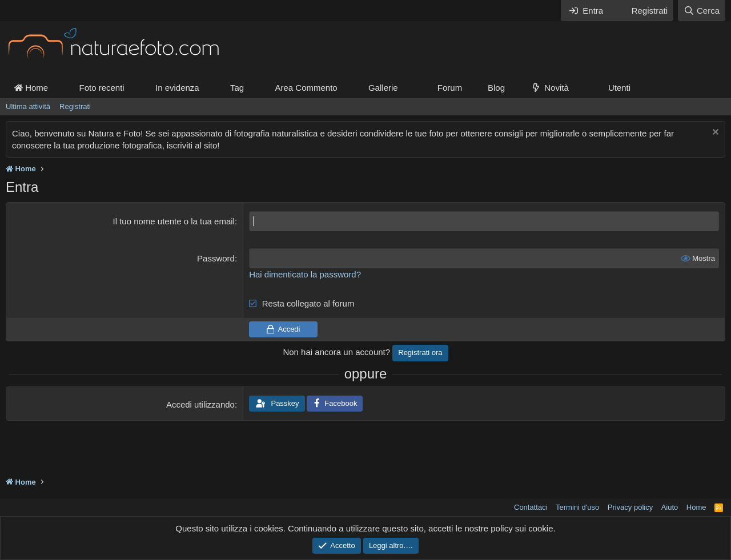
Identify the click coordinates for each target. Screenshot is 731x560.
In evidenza (177, 88)
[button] (407, 88)
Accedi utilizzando (200, 404)
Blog (496, 88)
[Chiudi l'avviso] (714, 133)
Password (216, 258)
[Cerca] (702, 11)
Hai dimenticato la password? (305, 274)
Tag (237, 88)
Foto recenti (101, 88)
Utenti (619, 88)
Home (31, 88)
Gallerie (383, 88)
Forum (450, 88)
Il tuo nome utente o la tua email (173, 221)
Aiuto (670, 507)
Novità (557, 88)
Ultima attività (28, 106)
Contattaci (531, 507)
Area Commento (306, 88)
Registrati (75, 106)
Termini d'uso (577, 507)
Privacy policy (630, 507)
